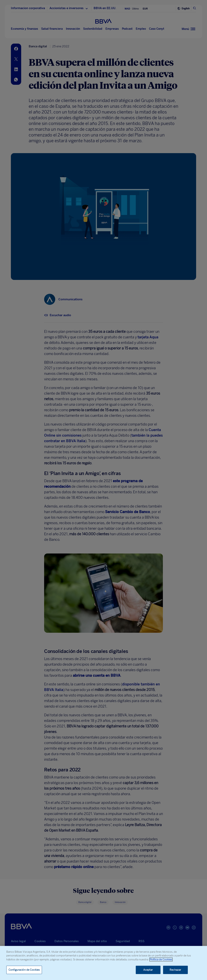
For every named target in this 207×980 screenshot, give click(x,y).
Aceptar (148, 970)
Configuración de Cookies (24, 970)
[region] (103, 963)
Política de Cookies (161, 959)
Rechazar (175, 970)
